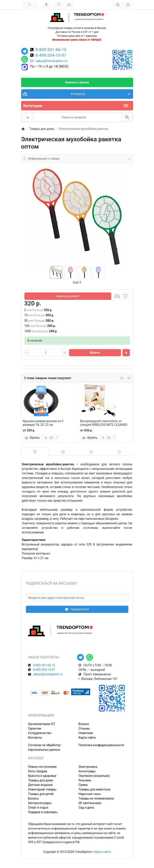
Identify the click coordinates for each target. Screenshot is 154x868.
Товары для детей (41, 794)
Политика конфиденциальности (101, 745)
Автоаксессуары (40, 803)
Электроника (88, 767)
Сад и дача (86, 808)
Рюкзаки (85, 780)
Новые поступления (42, 767)
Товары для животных (94, 789)
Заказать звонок (77, 82)
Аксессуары (87, 771)
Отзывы (84, 728)
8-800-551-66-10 (51, 50)
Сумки (83, 785)
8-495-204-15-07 (51, 56)
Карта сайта (87, 738)
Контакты (35, 738)
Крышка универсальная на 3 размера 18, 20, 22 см (43, 423)
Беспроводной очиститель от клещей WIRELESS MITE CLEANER (104, 423)
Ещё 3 (77, 282)
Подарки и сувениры (43, 812)
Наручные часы (90, 794)
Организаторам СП (42, 724)
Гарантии (35, 728)
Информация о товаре (77, 159)
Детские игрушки (40, 785)
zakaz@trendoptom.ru (49, 61)
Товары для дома (41, 780)
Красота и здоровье (42, 776)
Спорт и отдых (38, 808)
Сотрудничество (40, 733)
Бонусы (84, 724)
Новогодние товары (42, 789)
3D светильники (90, 803)
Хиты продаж (38, 771)
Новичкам (86, 733)
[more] (57, 438)
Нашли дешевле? (68, 296)
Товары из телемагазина (96, 798)
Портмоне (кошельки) (94, 776)
